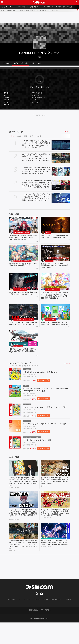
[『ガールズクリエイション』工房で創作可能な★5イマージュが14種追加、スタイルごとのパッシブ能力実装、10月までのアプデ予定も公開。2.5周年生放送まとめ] (55, 285)
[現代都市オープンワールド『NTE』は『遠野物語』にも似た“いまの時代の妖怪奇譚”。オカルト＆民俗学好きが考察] (24, 226)
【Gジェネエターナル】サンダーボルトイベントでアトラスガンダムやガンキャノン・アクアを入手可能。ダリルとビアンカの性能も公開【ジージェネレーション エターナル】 (36, 199)
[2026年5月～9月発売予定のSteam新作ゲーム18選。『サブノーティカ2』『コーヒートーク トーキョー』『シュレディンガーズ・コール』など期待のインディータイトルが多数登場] (61, 160)
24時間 (19, 138)
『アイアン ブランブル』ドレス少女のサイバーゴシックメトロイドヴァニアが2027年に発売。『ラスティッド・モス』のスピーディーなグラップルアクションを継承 (36, 146)
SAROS (48, 234)
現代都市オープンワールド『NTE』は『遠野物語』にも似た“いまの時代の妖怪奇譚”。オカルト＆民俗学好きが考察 (23, 239)
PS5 (21, 7)
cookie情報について (56, 621)
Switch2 (9, 7)
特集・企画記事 (72, 7)
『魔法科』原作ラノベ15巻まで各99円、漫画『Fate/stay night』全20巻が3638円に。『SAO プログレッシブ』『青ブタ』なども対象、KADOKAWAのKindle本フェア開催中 (36, 172)
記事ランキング (16, 133)
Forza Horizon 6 (18, 355)
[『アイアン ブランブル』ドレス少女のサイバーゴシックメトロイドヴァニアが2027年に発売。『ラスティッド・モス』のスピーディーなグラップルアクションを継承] (61, 147)
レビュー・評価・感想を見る (39, 89)
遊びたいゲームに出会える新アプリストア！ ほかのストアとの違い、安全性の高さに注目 (55, 331)
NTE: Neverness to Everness (22, 234)
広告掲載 (67, 621)
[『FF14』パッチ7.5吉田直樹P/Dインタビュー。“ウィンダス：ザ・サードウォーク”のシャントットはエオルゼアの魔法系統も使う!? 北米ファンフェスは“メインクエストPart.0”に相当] (24, 486)
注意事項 (45, 621)
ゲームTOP (7, 64)
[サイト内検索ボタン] (77, 2)
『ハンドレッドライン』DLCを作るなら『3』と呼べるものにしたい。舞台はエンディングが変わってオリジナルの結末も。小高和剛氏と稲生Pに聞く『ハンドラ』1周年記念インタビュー (24, 533)
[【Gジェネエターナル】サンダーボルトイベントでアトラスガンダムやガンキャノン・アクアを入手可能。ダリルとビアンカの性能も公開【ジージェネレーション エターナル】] (61, 200)
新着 (4, 7)
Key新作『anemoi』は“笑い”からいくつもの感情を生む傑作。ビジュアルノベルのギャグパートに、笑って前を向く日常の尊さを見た (55, 564)
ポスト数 (39, 138)
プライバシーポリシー (26, 621)
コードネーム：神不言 (20, 293)
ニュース (58, 7)
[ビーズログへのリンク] (46, 632)
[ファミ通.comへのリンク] (39, 2)
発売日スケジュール (38, 7)
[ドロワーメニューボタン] (2, 2)
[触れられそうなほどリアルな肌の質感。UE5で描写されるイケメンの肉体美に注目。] (24, 285)
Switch (16, 7)
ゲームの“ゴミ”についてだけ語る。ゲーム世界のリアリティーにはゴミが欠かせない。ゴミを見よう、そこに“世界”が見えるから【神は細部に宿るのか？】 (55, 499)
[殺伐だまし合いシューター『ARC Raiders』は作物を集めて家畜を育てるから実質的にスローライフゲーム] (55, 255)
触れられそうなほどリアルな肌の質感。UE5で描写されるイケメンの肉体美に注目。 (23, 298)
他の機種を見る (39, 99)
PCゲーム (27, 7)
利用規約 (37, 621)
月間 (31, 138)
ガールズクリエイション (52, 293)
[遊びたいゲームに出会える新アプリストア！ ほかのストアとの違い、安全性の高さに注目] (55, 318)
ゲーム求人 (50, 7)
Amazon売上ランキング (20, 373)
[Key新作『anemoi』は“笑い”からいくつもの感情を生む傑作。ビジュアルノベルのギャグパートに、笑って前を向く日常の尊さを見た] (55, 551)
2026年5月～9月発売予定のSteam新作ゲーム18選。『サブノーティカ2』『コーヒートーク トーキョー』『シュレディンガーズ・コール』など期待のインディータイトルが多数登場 (36, 159)
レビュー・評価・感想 (21, 64)
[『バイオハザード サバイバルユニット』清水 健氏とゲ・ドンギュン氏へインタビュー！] (24, 318)
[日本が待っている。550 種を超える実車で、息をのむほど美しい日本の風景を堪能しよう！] (24, 348)
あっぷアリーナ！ (51, 326)
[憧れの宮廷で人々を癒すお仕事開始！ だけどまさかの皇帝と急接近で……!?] (24, 255)
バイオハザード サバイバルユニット (24, 326)
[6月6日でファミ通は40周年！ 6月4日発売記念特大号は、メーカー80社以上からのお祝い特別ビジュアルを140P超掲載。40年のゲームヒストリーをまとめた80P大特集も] (55, 518)
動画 (64, 7)
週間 (26, 138)
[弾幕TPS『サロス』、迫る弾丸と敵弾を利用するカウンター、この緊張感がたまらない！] (55, 226)
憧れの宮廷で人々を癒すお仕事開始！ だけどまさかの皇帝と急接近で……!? (23, 267)
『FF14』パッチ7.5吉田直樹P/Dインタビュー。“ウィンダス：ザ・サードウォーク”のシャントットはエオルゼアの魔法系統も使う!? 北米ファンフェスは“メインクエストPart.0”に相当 (23, 500)
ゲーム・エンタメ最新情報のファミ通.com (12, 10)
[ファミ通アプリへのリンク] (34, 632)
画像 (33, 64)
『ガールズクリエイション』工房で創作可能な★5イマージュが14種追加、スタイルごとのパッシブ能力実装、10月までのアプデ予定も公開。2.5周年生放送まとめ (55, 300)
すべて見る (67, 133)
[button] (39, 109)
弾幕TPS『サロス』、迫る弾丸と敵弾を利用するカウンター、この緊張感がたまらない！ (55, 239)
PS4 (39, 57)
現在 (12, 138)
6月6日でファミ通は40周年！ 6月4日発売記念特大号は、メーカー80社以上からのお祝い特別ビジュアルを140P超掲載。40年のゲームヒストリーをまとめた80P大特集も (55, 533)
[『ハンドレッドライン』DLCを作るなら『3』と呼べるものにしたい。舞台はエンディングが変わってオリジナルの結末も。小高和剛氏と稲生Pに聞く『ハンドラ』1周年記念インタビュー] (24, 518)
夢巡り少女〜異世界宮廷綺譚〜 (22, 263)
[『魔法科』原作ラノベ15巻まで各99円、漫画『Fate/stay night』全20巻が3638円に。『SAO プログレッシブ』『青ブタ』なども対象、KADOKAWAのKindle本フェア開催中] (61, 173)
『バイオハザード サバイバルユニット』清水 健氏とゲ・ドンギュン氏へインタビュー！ (24, 331)
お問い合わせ (14, 621)
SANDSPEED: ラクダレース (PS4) (35, 10)
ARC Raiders (49, 263)
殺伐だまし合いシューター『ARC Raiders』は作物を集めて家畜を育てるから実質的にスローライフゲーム (55, 269)
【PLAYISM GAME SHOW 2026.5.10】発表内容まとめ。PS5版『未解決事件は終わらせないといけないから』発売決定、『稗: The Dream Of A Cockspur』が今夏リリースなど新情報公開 (36, 186)
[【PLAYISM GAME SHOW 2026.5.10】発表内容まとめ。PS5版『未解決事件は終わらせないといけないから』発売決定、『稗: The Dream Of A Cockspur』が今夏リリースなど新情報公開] (61, 186)
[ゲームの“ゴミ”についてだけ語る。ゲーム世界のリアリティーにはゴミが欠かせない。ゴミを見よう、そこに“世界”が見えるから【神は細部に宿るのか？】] (55, 486)
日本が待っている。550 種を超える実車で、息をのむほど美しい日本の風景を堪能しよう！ (23, 361)
